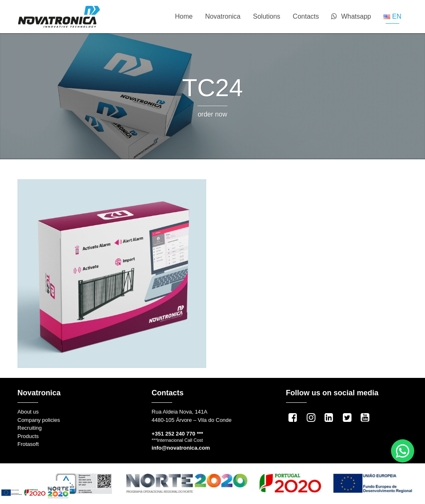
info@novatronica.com (181, 448)
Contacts (306, 16)
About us (28, 412)
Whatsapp (351, 16)
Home (184, 16)
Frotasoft (28, 444)
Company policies (39, 420)
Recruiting (30, 428)
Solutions (267, 16)
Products (28, 436)
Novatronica (223, 16)
